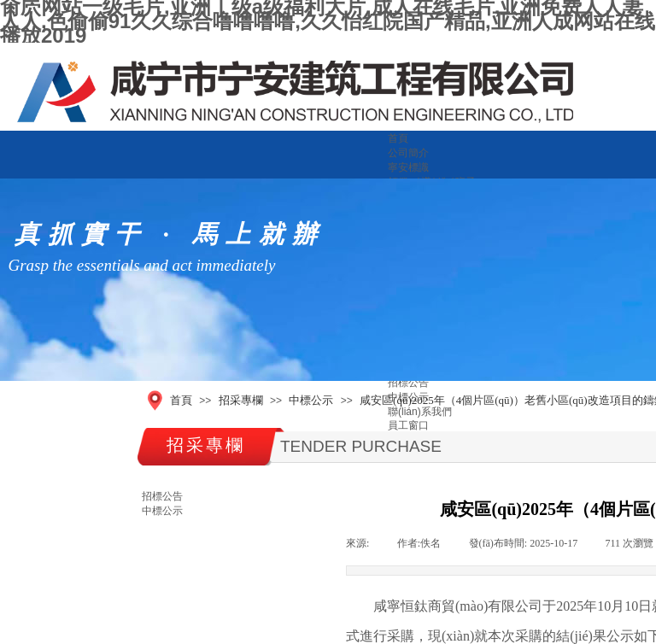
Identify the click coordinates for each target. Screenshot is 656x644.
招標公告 (408, 383)
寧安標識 (408, 167)
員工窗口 (408, 425)
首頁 (398, 138)
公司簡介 (408, 153)
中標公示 (311, 400)
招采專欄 (241, 400)
